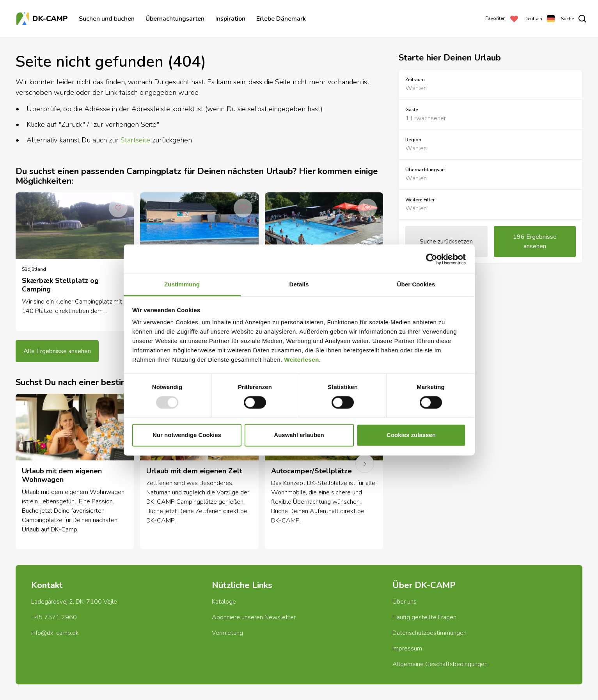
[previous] (34, 265)
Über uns (405, 602)
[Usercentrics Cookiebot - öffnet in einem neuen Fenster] (432, 259)
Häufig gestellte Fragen (424, 617)
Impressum (407, 648)
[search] (574, 19)
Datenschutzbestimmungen (429, 633)
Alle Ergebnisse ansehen (57, 351)
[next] (365, 464)
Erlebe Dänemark (281, 19)
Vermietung (227, 633)
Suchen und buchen (107, 19)
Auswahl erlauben (299, 435)
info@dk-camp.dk (55, 633)
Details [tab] (299, 284)
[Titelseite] (43, 19)
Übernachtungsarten (175, 19)
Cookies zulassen (411, 435)
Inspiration (230, 19)
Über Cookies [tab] (416, 284)
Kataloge (224, 602)
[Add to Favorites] (118, 208)
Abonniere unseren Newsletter (254, 617)
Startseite (135, 140)
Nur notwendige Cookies (187, 435)
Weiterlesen (301, 360)
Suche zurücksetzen (446, 242)
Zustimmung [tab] (182, 284)
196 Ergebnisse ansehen (535, 242)
